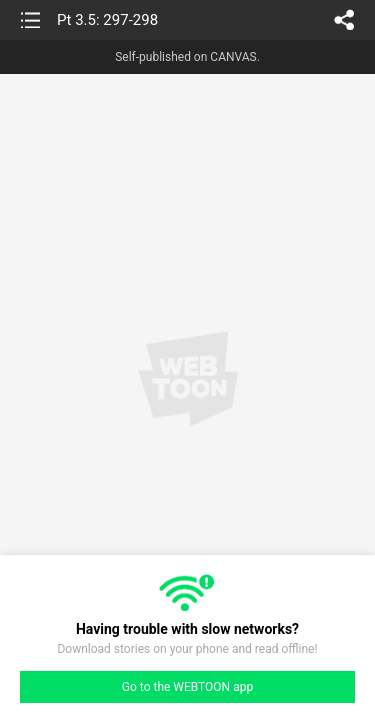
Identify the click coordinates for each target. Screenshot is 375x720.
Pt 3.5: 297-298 (107, 20)
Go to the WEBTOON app (187, 687)
